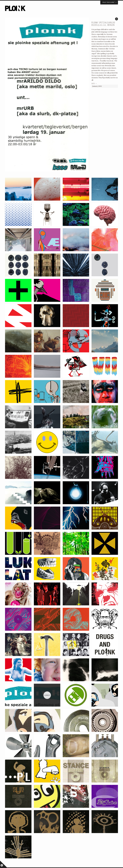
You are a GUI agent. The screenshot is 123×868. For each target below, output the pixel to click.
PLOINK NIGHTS (28, 9)
